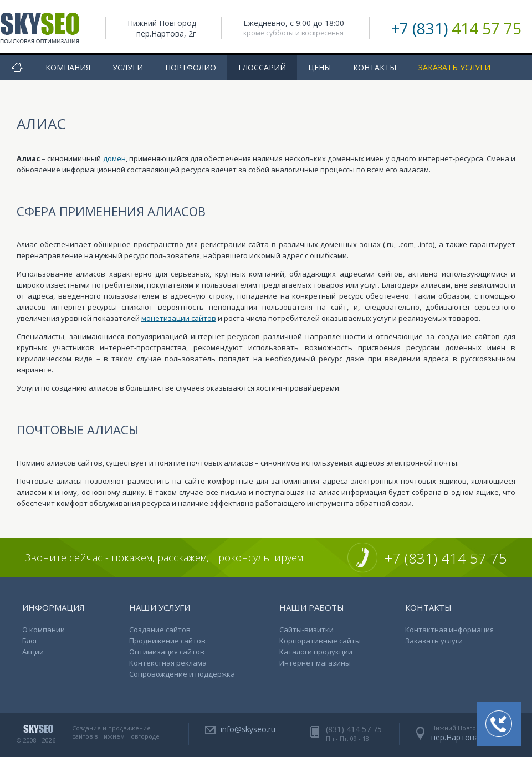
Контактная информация (449, 630)
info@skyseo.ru (248, 729)
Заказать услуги (454, 67)
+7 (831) (456, 28)
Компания (68, 67)
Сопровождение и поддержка (182, 674)
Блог (30, 641)
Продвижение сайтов (167, 641)
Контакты (375, 67)
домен (114, 158)
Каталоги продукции (316, 652)
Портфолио (191, 67)
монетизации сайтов (179, 318)
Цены (319, 67)
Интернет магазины (315, 663)
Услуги (128, 67)
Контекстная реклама (168, 663)
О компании (44, 630)
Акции (33, 652)
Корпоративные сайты (320, 641)
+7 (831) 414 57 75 (446, 558)
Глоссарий (262, 67)
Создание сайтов (160, 630)
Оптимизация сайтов (167, 652)
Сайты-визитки (306, 630)
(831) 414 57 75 (354, 729)
